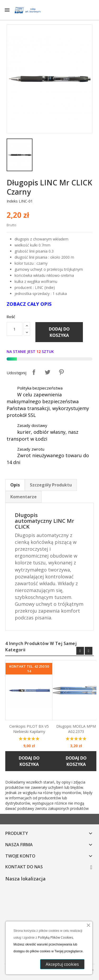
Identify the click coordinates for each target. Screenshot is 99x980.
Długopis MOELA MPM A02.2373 (76, 729)
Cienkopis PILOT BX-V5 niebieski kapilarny (29, 729)
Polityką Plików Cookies (55, 937)
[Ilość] (15, 329)
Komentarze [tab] (23, 497)
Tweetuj (48, 372)
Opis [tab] (15, 485)
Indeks (12, 201)
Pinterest (61, 372)
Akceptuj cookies (63, 964)
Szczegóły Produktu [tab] (51, 485)
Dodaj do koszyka (59, 332)
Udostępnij (34, 372)
